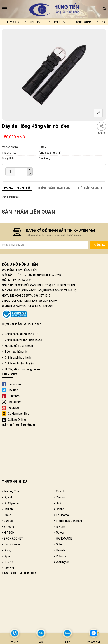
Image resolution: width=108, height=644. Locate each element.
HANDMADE (63, 539)
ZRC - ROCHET (12, 539)
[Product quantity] (10, 172)
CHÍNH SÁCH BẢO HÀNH (55, 188)
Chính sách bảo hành (16, 358)
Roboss (60, 556)
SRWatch (9, 527)
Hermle (60, 550)
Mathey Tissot (12, 491)
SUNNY (7, 562)
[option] (54, 75)
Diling (6, 550)
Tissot (59, 491)
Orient (59, 509)
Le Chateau (62, 515)
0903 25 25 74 (24, 296)
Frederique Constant (68, 521)
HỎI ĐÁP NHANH (90, 188)
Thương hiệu (58, 22)
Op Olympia (10, 503)
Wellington (62, 562)
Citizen (7, 509)
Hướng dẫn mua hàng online (21, 369)
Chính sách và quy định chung (22, 340)
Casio (6, 515)
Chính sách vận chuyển (18, 363)
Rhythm (60, 527)
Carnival (8, 568)
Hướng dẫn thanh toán (17, 346)
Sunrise (8, 521)
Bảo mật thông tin (15, 352)
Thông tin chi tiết (17, 188)
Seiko (59, 503)
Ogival (7, 497)
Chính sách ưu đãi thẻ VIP (20, 334)
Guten (59, 544)
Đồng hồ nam (84, 22)
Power (59, 533)
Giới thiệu (35, 22)
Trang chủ (13, 22)
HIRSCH (8, 533)
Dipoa (7, 556)
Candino (60, 497)
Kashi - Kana (11, 544)
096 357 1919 (42, 296)
